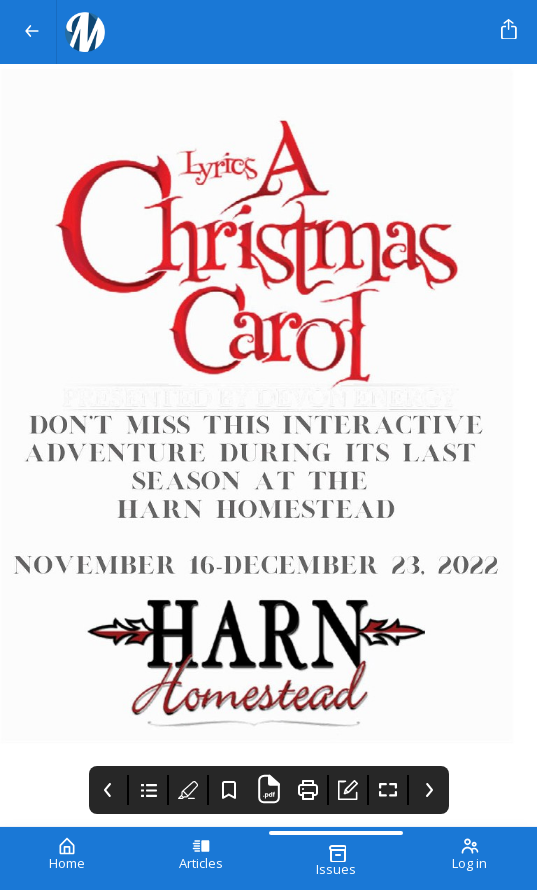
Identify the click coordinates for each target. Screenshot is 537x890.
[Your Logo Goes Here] (275, 32)
